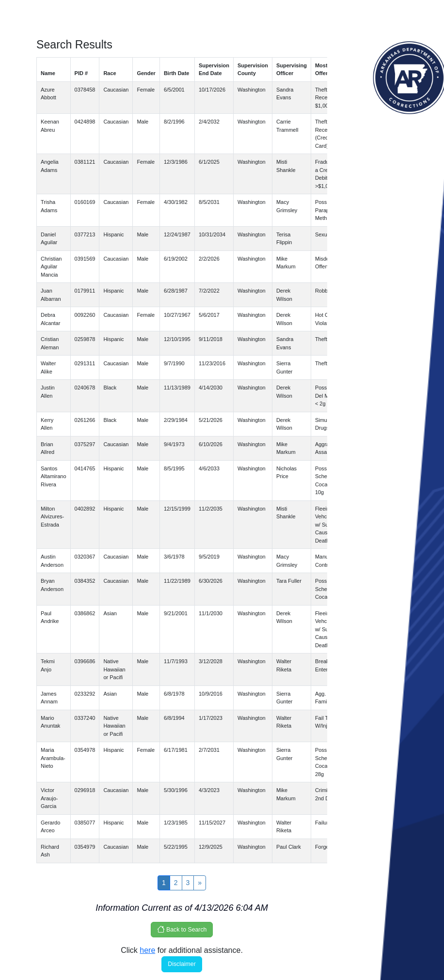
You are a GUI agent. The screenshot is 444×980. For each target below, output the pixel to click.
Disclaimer (182, 964)
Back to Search (182, 929)
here (147, 950)
